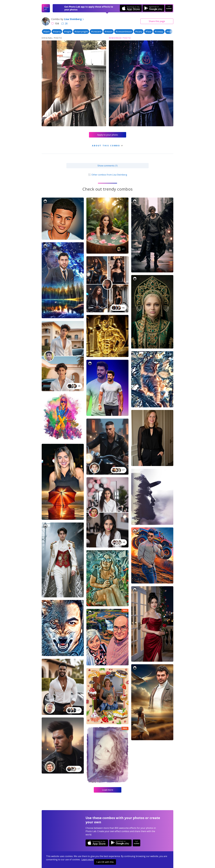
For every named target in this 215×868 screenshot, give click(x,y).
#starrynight (81, 32)
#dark (46, 32)
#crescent (96, 32)
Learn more (87, 859)
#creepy (159, 32)
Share (157, 21)
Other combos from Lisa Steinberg (107, 175)
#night (68, 32)
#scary (139, 32)
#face (148, 32)
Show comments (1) (107, 166)
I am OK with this (105, 862)
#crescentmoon (124, 32)
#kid (169, 32)
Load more (108, 790)
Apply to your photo (108, 135)
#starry (57, 32)
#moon (108, 32)
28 (64, 23)
